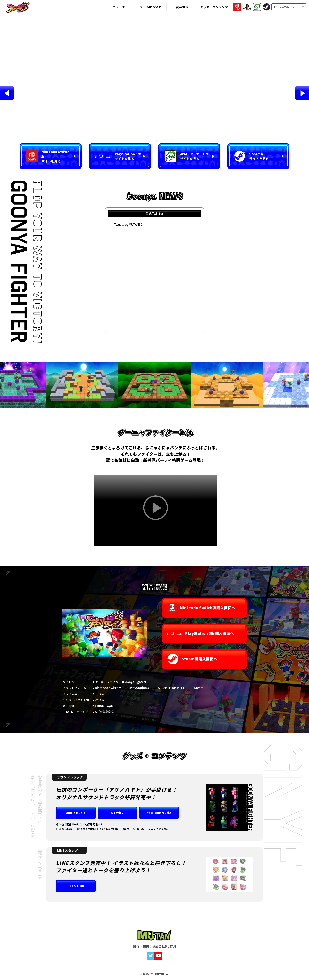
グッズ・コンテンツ (212, 7)
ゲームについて (150, 7)
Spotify (117, 813)
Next (302, 93)
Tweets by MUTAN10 (128, 225)
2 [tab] (156, 141)
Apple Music (76, 813)
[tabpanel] (154, 93)
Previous (7, 93)
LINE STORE (76, 886)
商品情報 (181, 7)
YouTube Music (159, 813)
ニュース (119, 7)
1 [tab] (153, 141)
